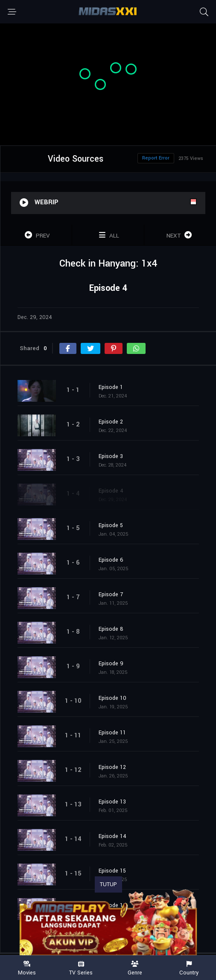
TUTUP (108, 884)
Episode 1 (111, 387)
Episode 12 (112, 767)
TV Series (81, 968)
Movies (27, 968)
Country (189, 968)
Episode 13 (112, 802)
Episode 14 (112, 836)
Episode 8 (111, 629)
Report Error (156, 158)
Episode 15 (112, 871)
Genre (135, 968)
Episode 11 (112, 733)
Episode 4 (111, 491)
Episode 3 (111, 456)
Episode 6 (111, 560)
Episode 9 (111, 664)
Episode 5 (111, 525)
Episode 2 (111, 422)
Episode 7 (111, 594)
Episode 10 (112, 698)
